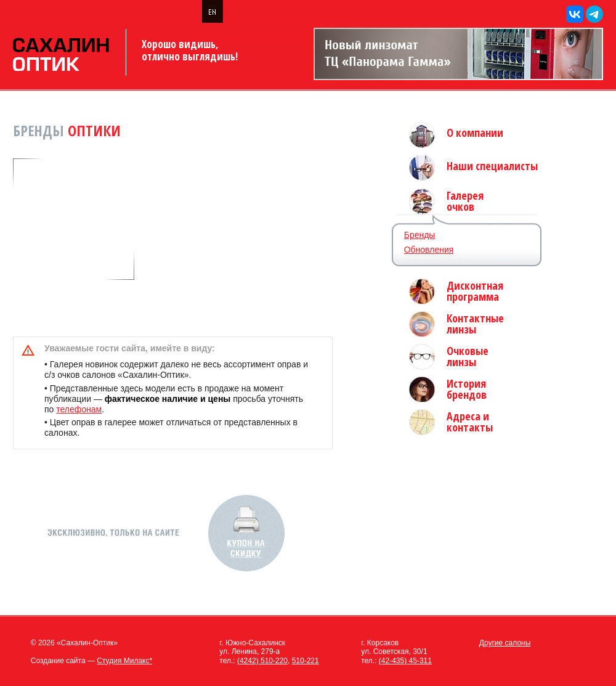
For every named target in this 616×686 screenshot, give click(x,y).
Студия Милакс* (124, 661)
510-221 (306, 661)
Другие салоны (505, 643)
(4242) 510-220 (262, 661)
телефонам (79, 409)
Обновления (429, 250)
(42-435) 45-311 (405, 661)
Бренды (420, 235)
